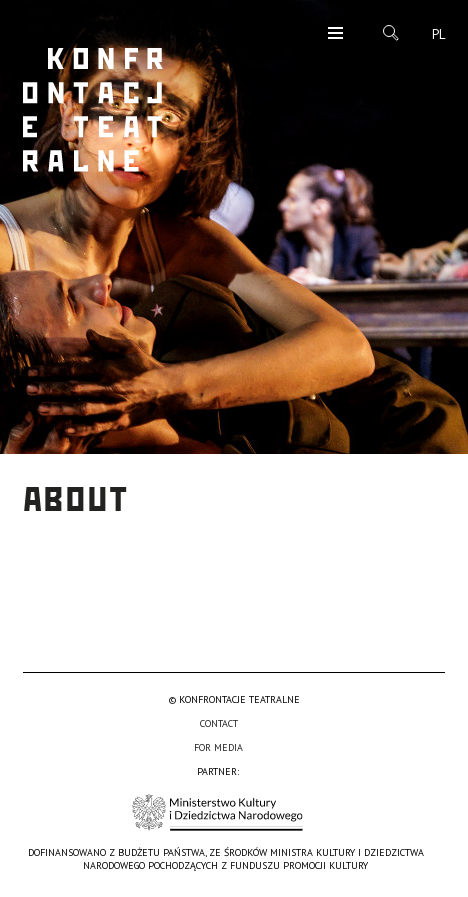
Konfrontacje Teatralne (93, 110)
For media (218, 747)
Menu (335, 34)
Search (391, 33)
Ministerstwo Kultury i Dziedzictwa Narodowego (217, 812)
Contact (219, 723)
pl (438, 34)
